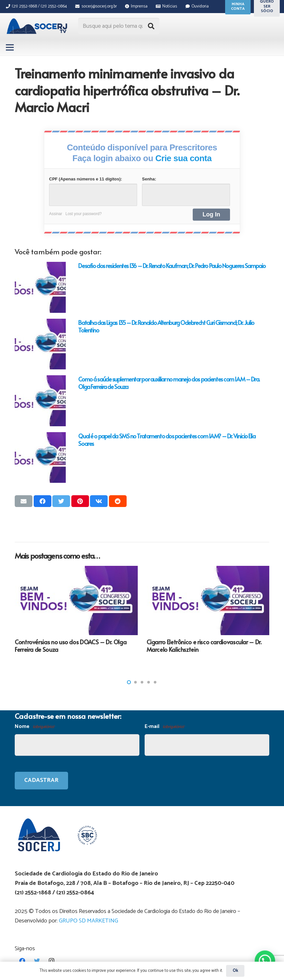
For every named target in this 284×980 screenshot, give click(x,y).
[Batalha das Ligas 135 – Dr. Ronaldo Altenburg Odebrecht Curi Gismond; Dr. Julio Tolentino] (40, 344)
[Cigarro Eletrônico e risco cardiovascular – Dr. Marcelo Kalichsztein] (208, 600)
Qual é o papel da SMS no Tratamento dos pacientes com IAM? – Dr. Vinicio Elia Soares (167, 440)
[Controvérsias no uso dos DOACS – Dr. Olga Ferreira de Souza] (76, 600)
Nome (34, 727)
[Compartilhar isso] (43, 501)
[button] (129, 682)
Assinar (56, 214)
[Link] (38, 26)
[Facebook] (22, 961)
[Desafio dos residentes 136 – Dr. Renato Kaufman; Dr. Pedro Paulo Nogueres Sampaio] (40, 287)
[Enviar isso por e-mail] (24, 501)
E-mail (164, 727)
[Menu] (10, 47)
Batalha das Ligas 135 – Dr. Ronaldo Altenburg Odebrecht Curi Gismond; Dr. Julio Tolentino (166, 326)
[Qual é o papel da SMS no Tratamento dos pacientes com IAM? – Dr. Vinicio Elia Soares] (40, 458)
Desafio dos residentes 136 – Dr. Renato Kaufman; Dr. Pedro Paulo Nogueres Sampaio (172, 266)
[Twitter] (37, 961)
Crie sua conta (184, 158)
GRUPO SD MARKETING (89, 921)
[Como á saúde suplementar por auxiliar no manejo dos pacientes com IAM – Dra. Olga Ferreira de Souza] (40, 401)
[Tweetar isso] (61, 501)
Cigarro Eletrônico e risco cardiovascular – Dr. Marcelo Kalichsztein (204, 646)
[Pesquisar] (151, 26)
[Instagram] (52, 961)
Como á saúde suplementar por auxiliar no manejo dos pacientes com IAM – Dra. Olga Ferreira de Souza (169, 383)
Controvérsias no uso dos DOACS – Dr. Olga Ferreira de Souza (71, 646)
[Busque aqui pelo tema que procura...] (119, 26)
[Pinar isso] (80, 501)
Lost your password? (84, 214)
